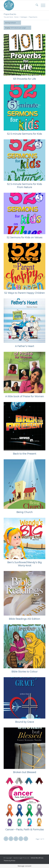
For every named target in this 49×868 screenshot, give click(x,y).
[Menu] (42, 5)
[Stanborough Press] (20, 5)
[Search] (36, 5)
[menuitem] (36, 5)
